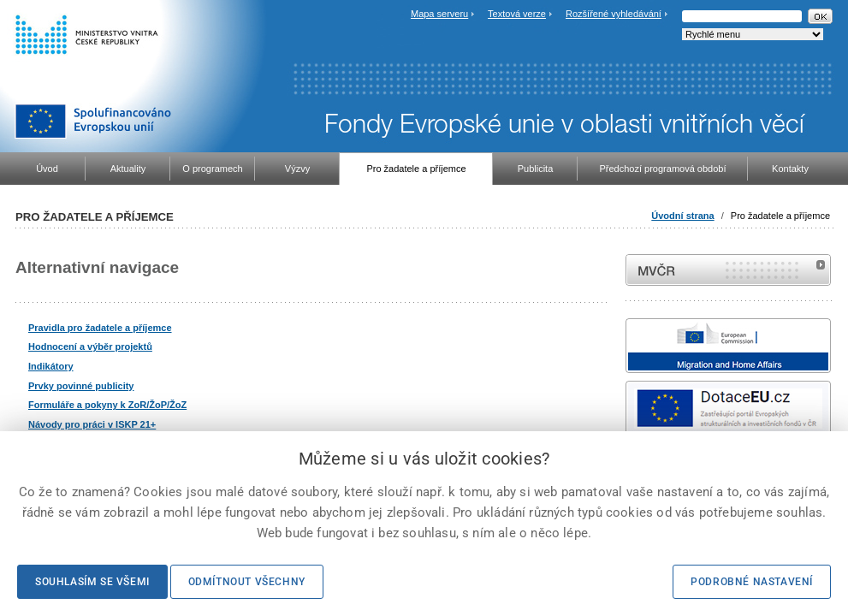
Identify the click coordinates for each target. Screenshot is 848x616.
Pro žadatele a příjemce (780, 216)
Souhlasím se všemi (92, 582)
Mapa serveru (439, 14)
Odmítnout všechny (247, 582)
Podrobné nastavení (752, 582)
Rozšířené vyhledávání (614, 14)
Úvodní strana (682, 216)
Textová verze (517, 14)
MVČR (728, 270)
